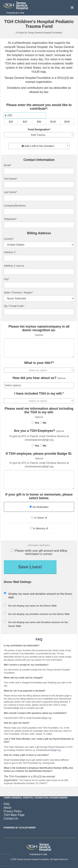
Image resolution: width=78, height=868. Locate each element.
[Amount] (25, 115)
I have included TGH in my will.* (39, 394)
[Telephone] (39, 225)
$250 (67, 122)
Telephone (10, 219)
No (43, 423)
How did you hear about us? (34, 378)
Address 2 (10, 266)
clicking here (49, 763)
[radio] (39, 507)
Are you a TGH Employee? (35, 431)
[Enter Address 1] (39, 258)
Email (7, 165)
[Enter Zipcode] (39, 312)
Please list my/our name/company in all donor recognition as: (39, 328)
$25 (25, 122)
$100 (53, 122)
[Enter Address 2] (39, 271)
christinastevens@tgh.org (48, 750)
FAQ (7, 804)
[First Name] (39, 184)
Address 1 (10, 252)
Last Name (10, 192)
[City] (39, 285)
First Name (11, 179)
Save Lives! (30, 567)
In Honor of (39, 518)
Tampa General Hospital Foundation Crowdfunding (36, 798)
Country (9, 239)
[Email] (39, 171)
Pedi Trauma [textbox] (38, 135)
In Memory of (39, 528)
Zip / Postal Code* (14, 306)
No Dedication (39, 507)
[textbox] (39, 146)
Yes (35, 423)
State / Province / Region (18, 293)
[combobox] (39, 135)
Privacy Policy (13, 811)
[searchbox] (39, 385)
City (7, 279)
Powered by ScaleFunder (20, 828)
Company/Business (15, 206)
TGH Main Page (14, 815)
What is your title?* (39, 363)
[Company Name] (39, 211)
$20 (11, 122)
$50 (39, 122)
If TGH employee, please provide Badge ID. (39, 454)
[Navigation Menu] (72, 8)
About (7, 808)
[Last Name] (39, 198)
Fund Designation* (39, 129)
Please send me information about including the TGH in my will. (39, 410)
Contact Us (11, 819)
